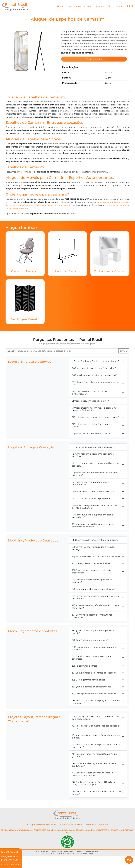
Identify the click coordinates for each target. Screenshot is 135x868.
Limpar (124, 350)
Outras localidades (12, 865)
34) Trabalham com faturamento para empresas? (91, 657)
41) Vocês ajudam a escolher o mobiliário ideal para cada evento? (96, 717)
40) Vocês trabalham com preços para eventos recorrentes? (96, 701)
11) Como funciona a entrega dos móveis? (94, 446)
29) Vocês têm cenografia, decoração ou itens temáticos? (96, 606)
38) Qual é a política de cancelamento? (92, 686)
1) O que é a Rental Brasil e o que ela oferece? (95, 360)
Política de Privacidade (71, 823)
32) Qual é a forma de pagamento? (90, 639)
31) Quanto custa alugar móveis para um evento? (93, 631)
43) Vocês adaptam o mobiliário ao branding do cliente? (97, 735)
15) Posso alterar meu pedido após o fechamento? (91, 482)
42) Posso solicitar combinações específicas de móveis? (96, 726)
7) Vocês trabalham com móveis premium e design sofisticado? (95, 408)
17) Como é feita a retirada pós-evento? (92, 497)
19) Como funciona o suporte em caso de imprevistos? (93, 515)
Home (60, 6)
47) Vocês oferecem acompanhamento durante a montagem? (92, 773)
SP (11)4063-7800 (8, 829)
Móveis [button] (88, 6)
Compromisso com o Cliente (42, 823)
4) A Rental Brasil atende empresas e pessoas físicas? (96, 382)
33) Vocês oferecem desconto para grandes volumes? (94, 647)
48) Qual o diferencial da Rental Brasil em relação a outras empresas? (93, 782)
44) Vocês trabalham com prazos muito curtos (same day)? (96, 745)
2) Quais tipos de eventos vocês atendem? (94, 367)
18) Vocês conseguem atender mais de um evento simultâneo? (94, 505)
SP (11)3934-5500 (24, 829)
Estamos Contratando (97, 823)
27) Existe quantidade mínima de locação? (94, 588)
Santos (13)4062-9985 (78, 829)
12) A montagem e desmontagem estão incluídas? (93, 454)
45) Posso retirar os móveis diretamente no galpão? (94, 754)
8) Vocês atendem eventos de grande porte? (95, 416)
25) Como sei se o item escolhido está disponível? (92, 570)
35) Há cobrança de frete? (85, 665)
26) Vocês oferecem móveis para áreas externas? (92, 580)
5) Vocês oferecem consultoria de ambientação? (89, 392)
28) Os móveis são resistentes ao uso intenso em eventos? (95, 596)
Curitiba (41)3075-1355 (97, 829)
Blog (110, 6)
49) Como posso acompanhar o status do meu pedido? (96, 792)
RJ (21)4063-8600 (39, 829)
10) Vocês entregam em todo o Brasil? (92, 432)
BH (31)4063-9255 (115, 829)
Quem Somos (74, 6)
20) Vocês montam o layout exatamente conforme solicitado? (93, 524)
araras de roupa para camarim (33, 204)
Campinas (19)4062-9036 (58, 829)
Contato (120, 6)
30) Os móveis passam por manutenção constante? (93, 615)
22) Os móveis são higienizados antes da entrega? (93, 547)
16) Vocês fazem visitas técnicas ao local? (93, 490)
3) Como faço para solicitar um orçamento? (94, 374)
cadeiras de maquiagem (109, 201)
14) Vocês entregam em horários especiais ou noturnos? (95, 473)
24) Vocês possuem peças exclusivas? (92, 562)
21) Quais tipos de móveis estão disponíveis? (95, 539)
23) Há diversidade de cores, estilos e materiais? (97, 555)
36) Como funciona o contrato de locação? (94, 672)
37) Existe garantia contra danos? (89, 679)
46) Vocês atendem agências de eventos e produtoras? (94, 763)
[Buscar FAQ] (67, 350)
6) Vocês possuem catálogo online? (90, 400)
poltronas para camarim (60, 204)
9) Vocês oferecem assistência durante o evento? (93, 424)
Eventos (100, 6)
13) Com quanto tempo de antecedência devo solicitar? (96, 463)
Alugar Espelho (94, 59)
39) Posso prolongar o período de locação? (94, 693)
